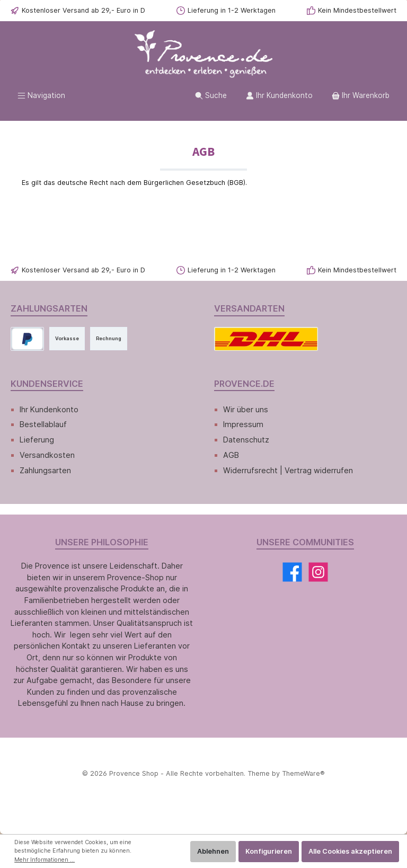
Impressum (243, 424)
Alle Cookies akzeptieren (350, 851)
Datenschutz (246, 440)
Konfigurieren (269, 851)
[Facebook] (292, 572)
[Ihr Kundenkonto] (279, 96)
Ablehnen (213, 851)
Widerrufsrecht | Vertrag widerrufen (288, 470)
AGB (231, 455)
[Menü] (41, 96)
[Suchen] (211, 96)
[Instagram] (318, 572)
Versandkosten (47, 455)
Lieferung (37, 440)
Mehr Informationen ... (45, 860)
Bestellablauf (43, 424)
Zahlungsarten (45, 470)
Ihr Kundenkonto (49, 409)
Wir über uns (246, 409)
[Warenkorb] (361, 96)
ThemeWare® (303, 773)
